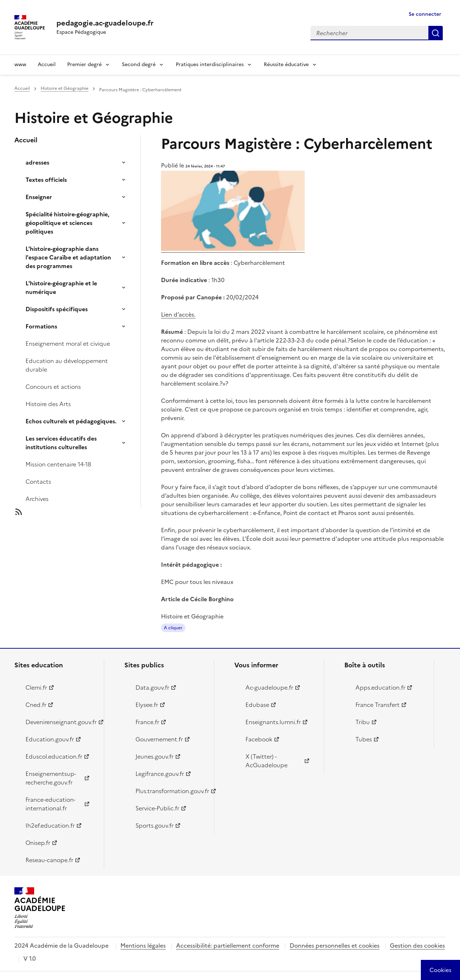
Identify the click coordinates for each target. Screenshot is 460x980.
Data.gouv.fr (152, 687)
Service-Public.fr (157, 808)
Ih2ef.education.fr (50, 825)
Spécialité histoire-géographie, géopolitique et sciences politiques (67, 223)
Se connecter (425, 14)
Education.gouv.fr (50, 739)
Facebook (259, 739)
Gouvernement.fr (159, 739)
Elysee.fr (147, 705)
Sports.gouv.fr (155, 825)
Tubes (364, 739)
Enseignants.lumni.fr (273, 722)
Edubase (257, 705)
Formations (41, 326)
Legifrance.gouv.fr (160, 774)
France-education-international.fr (50, 804)
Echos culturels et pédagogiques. (71, 421)
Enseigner (39, 197)
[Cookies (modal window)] (440, 970)
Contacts (38, 482)
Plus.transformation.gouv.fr (171, 791)
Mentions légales (143, 946)
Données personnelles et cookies (335, 946)
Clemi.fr (36, 687)
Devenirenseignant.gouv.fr (61, 722)
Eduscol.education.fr (54, 756)
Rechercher (436, 33)
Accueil (47, 65)
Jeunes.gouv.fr (155, 756)
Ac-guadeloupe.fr (269, 687)
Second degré (139, 65)
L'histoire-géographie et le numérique (61, 287)
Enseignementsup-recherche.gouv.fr (51, 778)
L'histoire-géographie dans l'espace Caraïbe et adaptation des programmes (68, 257)
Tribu (363, 722)
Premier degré (84, 65)
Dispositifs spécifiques (57, 309)
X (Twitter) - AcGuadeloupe (266, 761)
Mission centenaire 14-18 (58, 464)
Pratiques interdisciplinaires (210, 65)
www (20, 65)
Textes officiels (46, 180)
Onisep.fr (38, 843)
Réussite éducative (286, 65)
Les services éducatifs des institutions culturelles (61, 443)
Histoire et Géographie (65, 88)
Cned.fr (36, 705)
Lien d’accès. (178, 314)
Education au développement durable (67, 365)
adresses (37, 162)
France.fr (147, 722)
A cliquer (173, 628)
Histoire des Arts (48, 404)
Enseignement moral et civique (68, 344)
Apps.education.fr (380, 687)
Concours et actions (53, 387)
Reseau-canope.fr (49, 860)
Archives (37, 499)
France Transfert (378, 705)
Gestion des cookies (417, 946)
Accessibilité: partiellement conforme (228, 946)
